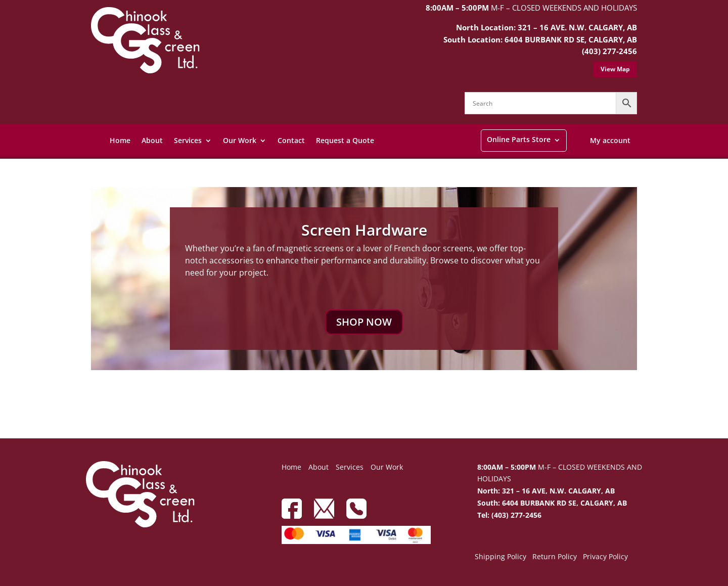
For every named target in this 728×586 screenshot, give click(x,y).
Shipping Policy (500, 557)
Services (188, 140)
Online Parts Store (519, 139)
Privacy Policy (605, 557)
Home (120, 140)
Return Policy (555, 557)
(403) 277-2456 (609, 51)
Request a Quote (345, 140)
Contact (291, 140)
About (152, 140)
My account (610, 140)
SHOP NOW (364, 322)
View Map (615, 69)
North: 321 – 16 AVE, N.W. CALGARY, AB (546, 491)
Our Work (240, 140)
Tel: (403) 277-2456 (509, 515)
